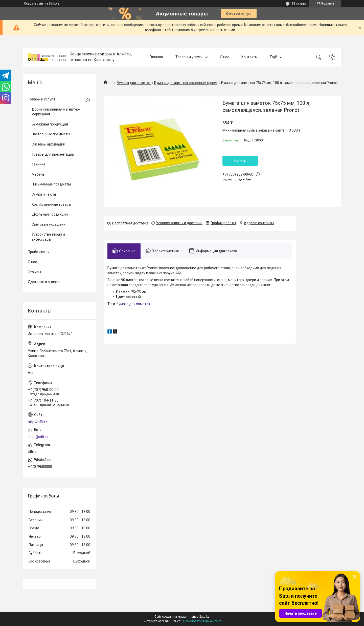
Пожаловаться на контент (202, 621)
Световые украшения (50, 224)
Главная (156, 57)
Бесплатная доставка (130, 223)
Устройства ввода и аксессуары (48, 237)
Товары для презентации (53, 154)
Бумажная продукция (50, 124)
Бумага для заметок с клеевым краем (186, 83)
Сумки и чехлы (44, 194)
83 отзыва (299, 4)
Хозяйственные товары (51, 204)
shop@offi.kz (38, 437)
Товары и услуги (189, 57)
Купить (240, 161)
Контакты (249, 57)
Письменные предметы (51, 184)
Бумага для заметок (134, 83)
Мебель (38, 174)
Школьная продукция (50, 214)
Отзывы (34, 272)
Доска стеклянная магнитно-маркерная (56, 112)
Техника (38, 164)
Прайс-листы (39, 252)
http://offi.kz (38, 422)
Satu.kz (204, 617)
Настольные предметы (51, 134)
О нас (224, 57)
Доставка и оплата (44, 282)
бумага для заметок (133, 304)
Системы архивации (48, 144)
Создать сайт (34, 4)
